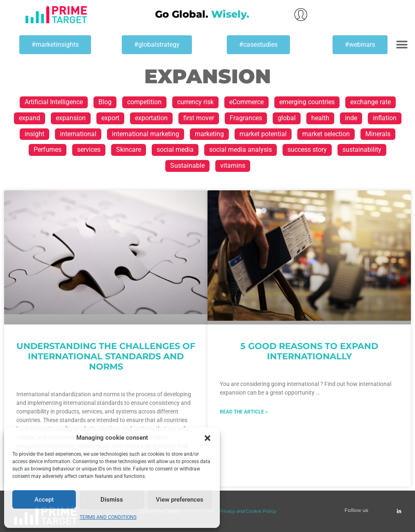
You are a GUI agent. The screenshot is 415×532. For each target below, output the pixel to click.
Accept (44, 500)
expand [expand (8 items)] (30, 118)
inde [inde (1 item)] (351, 118)
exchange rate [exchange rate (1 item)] (371, 102)
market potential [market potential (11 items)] (263, 134)
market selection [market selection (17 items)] (326, 134)
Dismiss (112, 500)
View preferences (180, 500)
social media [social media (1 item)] (175, 150)
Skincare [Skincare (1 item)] (129, 150)
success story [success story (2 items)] (307, 150)
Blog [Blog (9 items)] (105, 102)
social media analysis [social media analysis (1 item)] (241, 150)
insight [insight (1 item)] (34, 134)
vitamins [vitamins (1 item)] (233, 166)
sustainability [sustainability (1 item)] (362, 150)
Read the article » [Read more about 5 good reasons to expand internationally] (244, 412)
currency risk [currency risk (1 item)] (195, 102)
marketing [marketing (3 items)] (209, 134)
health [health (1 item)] (320, 118)
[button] (207, 438)
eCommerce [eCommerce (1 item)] (246, 102)
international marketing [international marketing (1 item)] (146, 134)
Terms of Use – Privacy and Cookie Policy (231, 511)
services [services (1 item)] (89, 150)
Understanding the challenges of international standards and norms (106, 356)
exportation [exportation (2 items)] (151, 118)
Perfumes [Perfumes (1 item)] (48, 150)
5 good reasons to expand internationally (309, 351)
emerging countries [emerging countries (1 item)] (307, 102)
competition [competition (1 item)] (144, 102)
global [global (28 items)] (287, 118)
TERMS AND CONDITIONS (108, 517)
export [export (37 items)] (110, 118)
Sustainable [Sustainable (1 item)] (187, 166)
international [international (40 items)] (78, 134)
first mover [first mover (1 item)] (199, 118)
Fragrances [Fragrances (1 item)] (246, 118)
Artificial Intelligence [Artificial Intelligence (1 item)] (54, 102)
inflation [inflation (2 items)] (385, 118)
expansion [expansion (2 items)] (71, 118)
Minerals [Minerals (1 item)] (378, 134)
